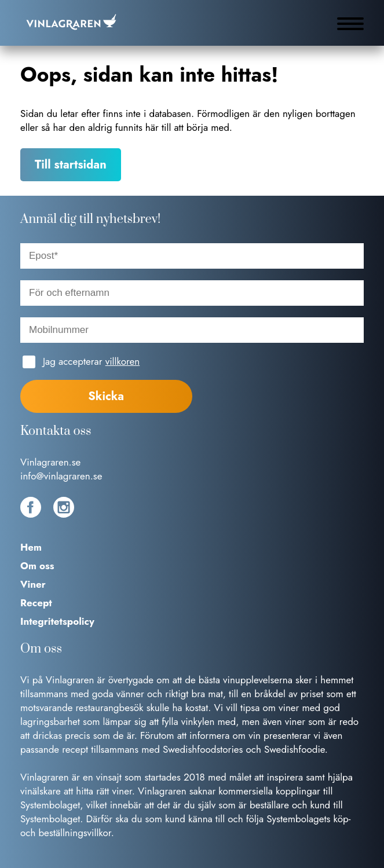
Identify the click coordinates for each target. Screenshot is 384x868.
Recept (36, 603)
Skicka (106, 396)
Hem (31, 547)
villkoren (122, 361)
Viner (33, 584)
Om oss (37, 566)
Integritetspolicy (57, 621)
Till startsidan (71, 165)
